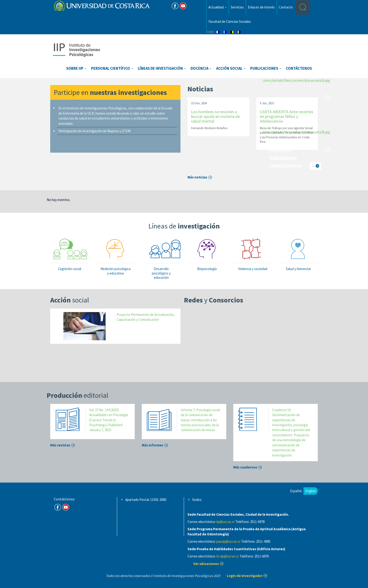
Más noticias (197, 177)
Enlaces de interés (261, 7)
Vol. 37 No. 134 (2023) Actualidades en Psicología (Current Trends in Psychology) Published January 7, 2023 (109, 420)
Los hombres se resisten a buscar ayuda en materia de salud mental (215, 116)
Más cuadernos (245, 467)
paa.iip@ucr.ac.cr (228, 541)
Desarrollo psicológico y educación (161, 273)
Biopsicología (207, 269)
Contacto (286, 7)
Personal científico (112, 68)
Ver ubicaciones (206, 564)
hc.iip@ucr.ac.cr (228, 556)
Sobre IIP (76, 68)
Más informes (153, 445)
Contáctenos (299, 68)
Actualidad (218, 7)
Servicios (237, 7)
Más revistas (60, 445)
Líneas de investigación (162, 68)
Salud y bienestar (298, 269)
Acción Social (231, 68)
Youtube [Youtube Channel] (183, 6)
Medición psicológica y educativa (115, 271)
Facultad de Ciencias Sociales (230, 21)
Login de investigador (245, 576)
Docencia (201, 68)
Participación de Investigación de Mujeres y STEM (94, 131)
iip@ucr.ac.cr (226, 522)
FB (175, 6)
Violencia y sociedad (253, 269)
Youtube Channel (66, 507)
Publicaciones (266, 68)
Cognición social (70, 269)
